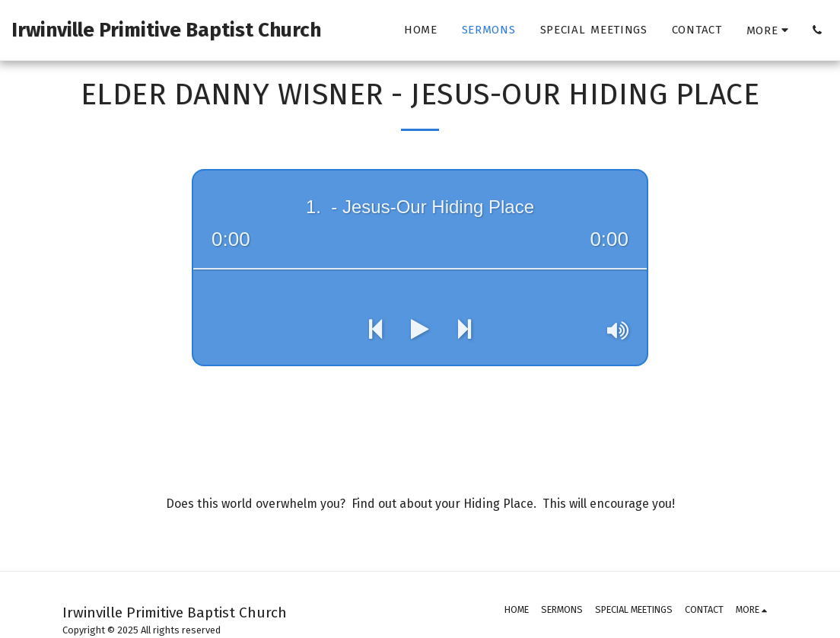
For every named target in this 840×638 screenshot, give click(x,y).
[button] (817, 30)
